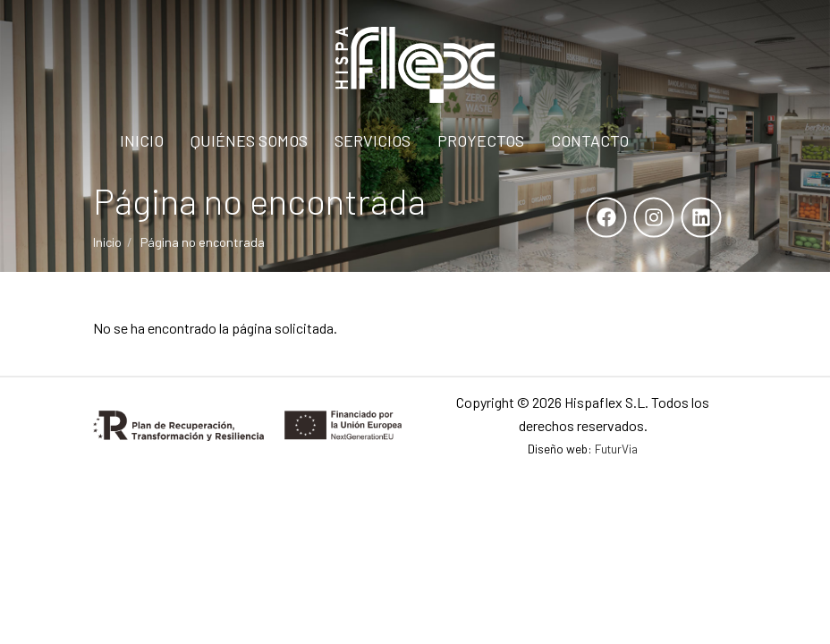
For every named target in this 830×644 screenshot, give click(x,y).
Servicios (373, 140)
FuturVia (616, 449)
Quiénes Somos (249, 140)
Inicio (142, 140)
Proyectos (481, 140)
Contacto (590, 140)
